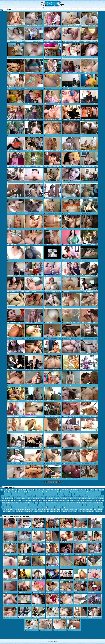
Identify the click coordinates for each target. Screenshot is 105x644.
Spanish (3, 501)
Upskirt (69, 494)
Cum (49, 507)
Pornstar (60, 498)
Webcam (69, 505)
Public (2, 498)
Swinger (32, 494)
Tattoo (57, 496)
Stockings (29, 496)
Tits (23, 501)
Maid (17, 511)
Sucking (11, 498)
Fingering (14, 507)
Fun (28, 507)
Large (72, 511)
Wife (73, 494)
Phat (44, 505)
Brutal (33, 490)
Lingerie (21, 511)
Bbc (53, 494)
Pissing (62, 492)
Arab (16, 490)
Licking (68, 511)
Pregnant (53, 496)
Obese (14, 511)
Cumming (8, 501)
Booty (74, 507)
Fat (2, 507)
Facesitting (82, 503)
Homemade (75, 490)
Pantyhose (21, 505)
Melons (63, 509)
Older (36, 490)
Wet (103, 501)
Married (48, 509)
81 (57, 482)
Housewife (102, 490)
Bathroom (36, 511)
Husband (26, 511)
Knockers (63, 511)
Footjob (54, 492)
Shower (48, 503)
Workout (72, 501)
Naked (50, 494)
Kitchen (31, 511)
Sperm (58, 501)
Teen (13, 490)
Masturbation (14, 492)
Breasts (84, 507)
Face (87, 503)
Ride (102, 496)
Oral (17, 503)
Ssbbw (19, 501)
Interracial (24, 490)
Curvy (10, 507)
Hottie (53, 507)
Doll (58, 492)
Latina (79, 511)
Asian (56, 498)
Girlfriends (14, 496)
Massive (58, 509)
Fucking (67, 490)
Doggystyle (63, 501)
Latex (76, 511)
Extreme (43, 498)
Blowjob (95, 496)
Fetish (34, 496)
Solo (24, 496)
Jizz (48, 511)
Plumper (92, 490)
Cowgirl (96, 507)
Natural (96, 509)
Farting (26, 505)
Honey (44, 492)
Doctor (74, 496)
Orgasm (19, 498)
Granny (6, 490)
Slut (12, 501)
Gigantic (31, 507)
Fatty (81, 505)
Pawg (90, 503)
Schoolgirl (89, 492)
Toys (42, 496)
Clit (14, 509)
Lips (84, 509)
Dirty (19, 490)
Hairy (85, 490)
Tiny (10, 490)
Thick (59, 505)
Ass (76, 501)
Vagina (97, 490)
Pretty (27, 494)
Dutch (88, 505)
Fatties (6, 507)
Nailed (88, 509)
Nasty (92, 509)
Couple (7, 498)
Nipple (99, 494)
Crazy (65, 494)
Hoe (33, 509)
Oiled (77, 505)
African (48, 490)
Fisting (24, 507)
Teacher (38, 496)
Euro (102, 505)
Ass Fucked (78, 492)
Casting (41, 494)
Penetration (49, 492)
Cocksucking (23, 509)
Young (44, 490)
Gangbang (20, 492)
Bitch (79, 501)
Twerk (47, 505)
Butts (56, 507)
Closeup (17, 509)
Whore (23, 498)
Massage (53, 509)
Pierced (13, 503)
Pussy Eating (53, 503)
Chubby (10, 509)
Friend (79, 498)
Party (24, 494)
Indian (40, 490)
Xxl (102, 503)
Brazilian (4, 505)
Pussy (8, 505)
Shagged (62, 496)
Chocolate (5, 509)
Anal (71, 490)
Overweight (35, 501)
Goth (100, 501)
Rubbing (55, 505)
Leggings (89, 511)
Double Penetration (6, 496)
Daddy (70, 496)
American (72, 492)
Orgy (52, 498)
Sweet (12, 505)
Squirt (87, 501)
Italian (41, 511)
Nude (31, 501)
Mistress (71, 509)
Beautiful (84, 498)
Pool (44, 503)
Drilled (85, 505)
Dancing (45, 507)
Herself (21, 503)
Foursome (94, 492)
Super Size (60, 494)
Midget (67, 509)
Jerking (87, 496)
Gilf (17, 494)
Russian (25, 503)
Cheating (101, 507)
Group (20, 494)
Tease (36, 505)
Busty (77, 503)
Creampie (77, 494)
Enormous (97, 505)
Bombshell (79, 507)
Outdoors (38, 498)
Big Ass (60, 507)
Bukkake (89, 498)
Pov (99, 496)
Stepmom (67, 492)
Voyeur (75, 498)
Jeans (45, 511)
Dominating (101, 498)
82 (60, 482)
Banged (27, 501)
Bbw (88, 490)
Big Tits (30, 492)
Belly (68, 501)
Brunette (89, 507)
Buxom (83, 492)
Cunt (29, 503)
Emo (15, 498)
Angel (45, 496)
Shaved (4, 503)
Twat (51, 505)
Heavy (15, 501)
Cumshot (82, 496)
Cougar (29, 509)
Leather (84, 511)
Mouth (81, 509)
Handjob (36, 494)
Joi (101, 511)
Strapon (83, 501)
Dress (91, 496)
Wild (49, 496)
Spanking (63, 503)
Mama (52, 490)
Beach (68, 503)
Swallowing (83, 494)
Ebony (41, 501)
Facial (13, 494)
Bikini (59, 503)
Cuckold (62, 490)
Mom (2, 490)
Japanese (57, 490)
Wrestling (31, 505)
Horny (78, 496)
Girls (36, 507)
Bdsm (40, 503)
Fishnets (19, 507)
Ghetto (91, 501)
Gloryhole (40, 507)
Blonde (33, 498)
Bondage (70, 498)
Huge (36, 509)
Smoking (73, 503)
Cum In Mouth (8, 494)
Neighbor (5, 511)
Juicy (55, 511)
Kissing (73, 505)
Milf (56, 494)
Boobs (16, 505)
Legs (93, 511)
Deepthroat (20, 496)
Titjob (40, 492)
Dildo (33, 503)
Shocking (64, 505)
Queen (37, 503)
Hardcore (9, 503)
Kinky (59, 511)
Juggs (51, 511)
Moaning (76, 509)
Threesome (35, 492)
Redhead (94, 503)
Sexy (49, 501)
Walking (40, 505)
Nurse (10, 511)
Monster (44, 509)
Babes (5, 492)
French (99, 492)
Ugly (9, 492)
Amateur (65, 498)
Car (93, 507)
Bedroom (48, 498)
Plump (99, 503)
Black (70, 507)
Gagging (45, 501)
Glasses (89, 494)
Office (39, 509)
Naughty (100, 509)
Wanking (96, 501)
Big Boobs (65, 507)
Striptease (28, 498)
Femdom (53, 501)
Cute (66, 496)
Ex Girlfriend (95, 498)
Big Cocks (94, 494)
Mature (29, 490)
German (81, 490)
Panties (46, 494)
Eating (92, 505)
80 (54, 482)
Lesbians (97, 511)
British (25, 492)
